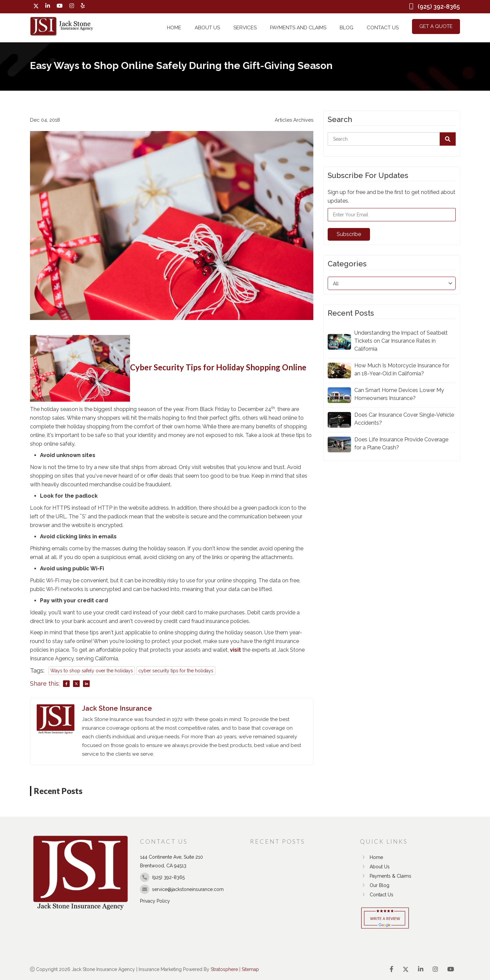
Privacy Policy (155, 901)
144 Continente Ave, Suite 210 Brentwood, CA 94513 (171, 861)
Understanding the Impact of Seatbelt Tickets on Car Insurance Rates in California (401, 341)
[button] (448, 139)
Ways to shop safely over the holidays (92, 671)
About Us (207, 28)
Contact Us (383, 28)
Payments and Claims (298, 28)
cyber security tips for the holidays (176, 671)
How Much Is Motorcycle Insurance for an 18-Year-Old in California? (402, 369)
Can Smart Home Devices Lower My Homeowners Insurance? (399, 394)
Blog (346, 28)
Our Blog (375, 885)
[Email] (392, 215)
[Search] (392, 139)
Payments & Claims (386, 876)
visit (235, 650)
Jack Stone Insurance (117, 708)
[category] (392, 283)
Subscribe (349, 234)
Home (174, 28)
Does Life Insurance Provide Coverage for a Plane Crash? (401, 443)
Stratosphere (224, 969)
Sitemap (250, 969)
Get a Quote (436, 26)
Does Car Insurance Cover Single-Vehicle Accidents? (404, 419)
